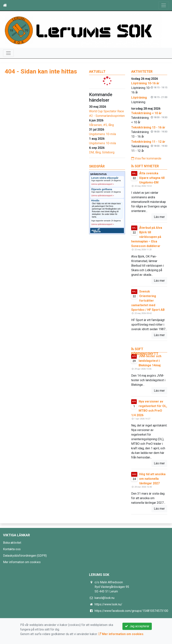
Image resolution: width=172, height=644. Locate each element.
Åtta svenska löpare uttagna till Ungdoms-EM (152, 178)
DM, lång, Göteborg (102, 152)
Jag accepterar (137, 626)
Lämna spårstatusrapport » (103, 184)
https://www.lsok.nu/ (108, 604)
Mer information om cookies (22, 562)
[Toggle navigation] (164, 5)
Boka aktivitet (12, 543)
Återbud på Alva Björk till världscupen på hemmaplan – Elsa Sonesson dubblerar (147, 237)
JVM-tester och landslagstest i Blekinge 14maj (150, 361)
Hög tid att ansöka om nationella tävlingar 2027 (152, 479)
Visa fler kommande (146, 158)
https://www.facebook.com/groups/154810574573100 (131, 611)
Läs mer (159, 217)
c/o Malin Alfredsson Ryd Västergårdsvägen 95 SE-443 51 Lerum (112, 587)
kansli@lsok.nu (104, 598)
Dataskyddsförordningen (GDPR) (25, 556)
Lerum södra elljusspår (105, 178)
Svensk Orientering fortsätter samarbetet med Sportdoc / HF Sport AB (148, 301)
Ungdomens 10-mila (102, 134)
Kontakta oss (12, 549)
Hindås (95, 201)
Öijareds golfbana (102, 189)
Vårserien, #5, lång (101, 125)
